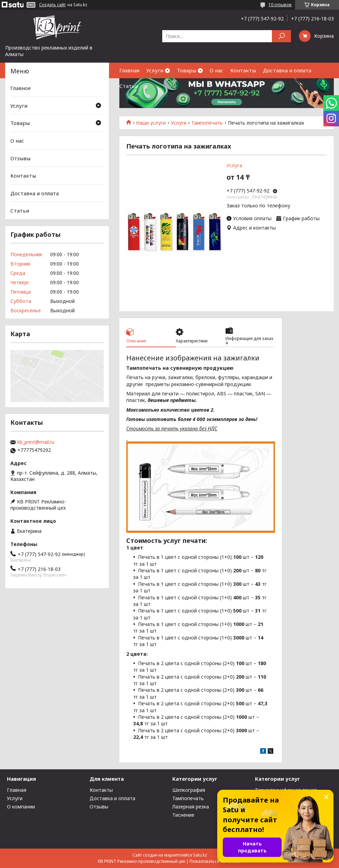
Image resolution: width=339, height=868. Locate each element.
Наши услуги (151, 123)
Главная (129, 70)
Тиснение (183, 815)
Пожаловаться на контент (216, 861)
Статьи (129, 86)
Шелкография (189, 790)
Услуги (155, 70)
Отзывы (20, 158)
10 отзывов (280, 5)
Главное (21, 88)
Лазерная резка (191, 807)
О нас (217, 70)
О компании (21, 807)
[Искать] (281, 36)
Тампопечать (207, 123)
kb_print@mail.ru (36, 442)
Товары (186, 70)
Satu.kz (200, 855)
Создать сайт (52, 5)
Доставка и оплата (287, 70)
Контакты (243, 70)
